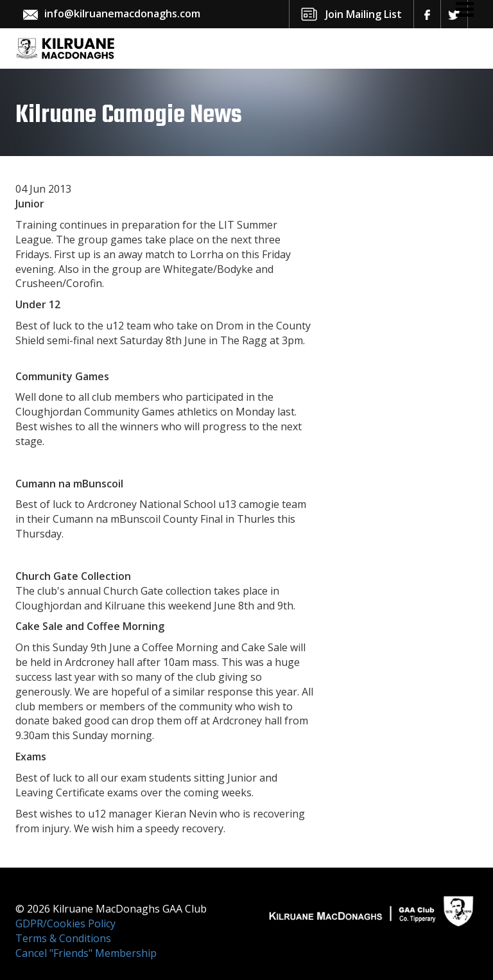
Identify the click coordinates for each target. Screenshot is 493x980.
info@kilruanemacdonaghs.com (122, 13)
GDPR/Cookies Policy (65, 923)
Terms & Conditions (63, 938)
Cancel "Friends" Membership (86, 953)
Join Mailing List (364, 14)
